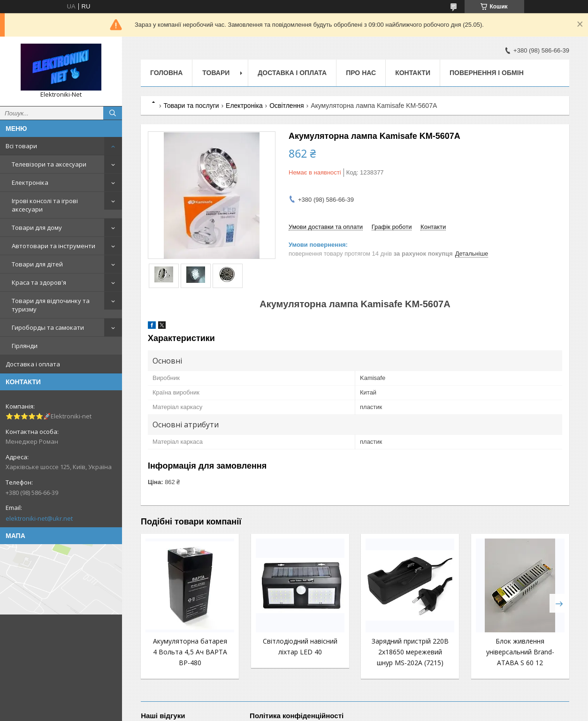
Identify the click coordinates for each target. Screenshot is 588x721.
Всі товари (21, 146)
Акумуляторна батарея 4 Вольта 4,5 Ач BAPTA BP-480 (190, 652)
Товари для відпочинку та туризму (51, 305)
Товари (216, 73)
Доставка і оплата (33, 364)
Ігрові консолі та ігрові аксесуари (45, 205)
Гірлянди (25, 346)
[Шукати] (113, 113)
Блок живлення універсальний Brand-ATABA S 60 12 (520, 652)
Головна (166, 73)
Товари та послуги (191, 106)
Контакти (413, 73)
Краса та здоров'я (39, 282)
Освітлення (287, 106)
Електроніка (30, 182)
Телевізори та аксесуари (49, 164)
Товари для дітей (37, 264)
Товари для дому (37, 228)
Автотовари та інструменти (53, 246)
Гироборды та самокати (48, 327)
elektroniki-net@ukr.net (39, 518)
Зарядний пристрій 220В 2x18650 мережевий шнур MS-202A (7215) (410, 652)
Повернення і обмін (487, 73)
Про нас (361, 73)
